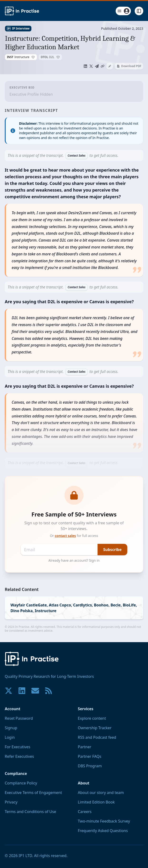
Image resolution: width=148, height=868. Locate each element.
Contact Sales (76, 156)
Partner (85, 747)
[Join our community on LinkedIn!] (22, 691)
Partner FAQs (90, 756)
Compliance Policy (21, 783)
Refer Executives (19, 756)
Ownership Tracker (95, 728)
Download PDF (129, 66)
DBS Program (90, 766)
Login (10, 737)
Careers (85, 812)
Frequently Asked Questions (103, 831)
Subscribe (112, 550)
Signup (11, 728)
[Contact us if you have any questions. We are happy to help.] (35, 691)
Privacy (11, 802)
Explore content (92, 718)
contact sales (65, 536)
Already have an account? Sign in (74, 560)
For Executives (17, 747)
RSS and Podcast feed (97, 737)
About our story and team (101, 793)
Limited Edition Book (96, 802)
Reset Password (19, 718)
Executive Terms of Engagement (33, 793)
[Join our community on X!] (9, 691)
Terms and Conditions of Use (30, 812)
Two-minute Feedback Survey (104, 821)
